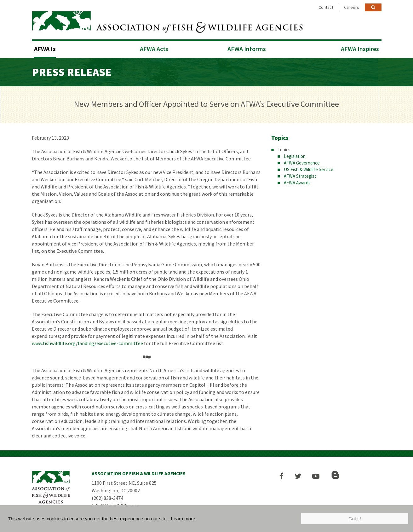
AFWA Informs (247, 48)
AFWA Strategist (300, 175)
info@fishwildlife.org (115, 505)
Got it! (355, 519)
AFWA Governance (302, 162)
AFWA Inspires (360, 48)
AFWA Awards (297, 182)
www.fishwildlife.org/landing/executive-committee (87, 343)
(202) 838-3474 (107, 497)
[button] (283, 475)
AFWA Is (45, 48)
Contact (326, 7)
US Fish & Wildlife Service (309, 169)
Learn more (183, 519)
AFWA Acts (154, 48)
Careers (352, 7)
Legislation (295, 156)
